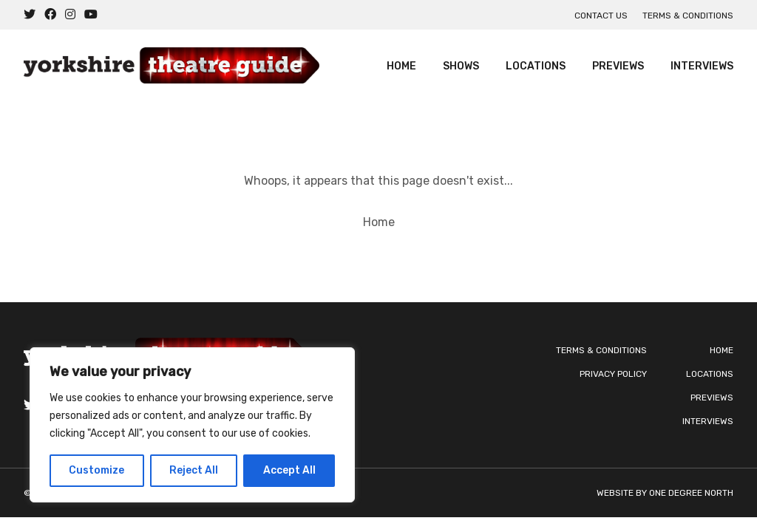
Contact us (601, 16)
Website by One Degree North (665, 493)
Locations (536, 66)
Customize (96, 470)
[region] (192, 425)
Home (401, 66)
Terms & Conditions (688, 16)
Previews (618, 66)
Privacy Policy (613, 374)
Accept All (289, 470)
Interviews (702, 66)
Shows (461, 66)
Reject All (194, 470)
